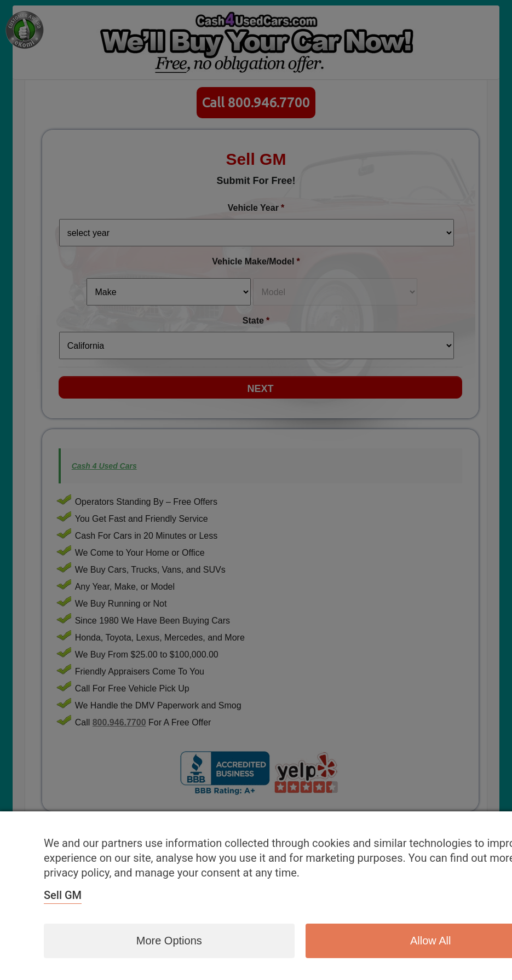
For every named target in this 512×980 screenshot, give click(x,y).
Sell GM (63, 895)
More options (169, 941)
